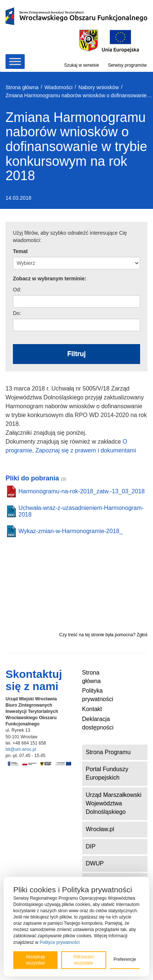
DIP (91, 846)
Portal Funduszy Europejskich (107, 773)
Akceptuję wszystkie (35, 960)
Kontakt (92, 709)
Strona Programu (108, 752)
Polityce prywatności (60, 942)
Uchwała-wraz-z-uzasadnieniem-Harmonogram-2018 (81, 511)
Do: (17, 313)
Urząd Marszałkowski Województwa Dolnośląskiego (114, 803)
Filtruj (77, 354)
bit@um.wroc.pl (21, 749)
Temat (20, 251)
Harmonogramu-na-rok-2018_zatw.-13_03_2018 (81, 491)
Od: (17, 290)
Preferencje (125, 959)
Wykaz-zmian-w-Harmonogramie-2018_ (71, 531)
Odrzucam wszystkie (84, 960)
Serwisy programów (127, 65)
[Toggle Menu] (15, 61)
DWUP (95, 863)
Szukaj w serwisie (82, 65)
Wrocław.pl (100, 829)
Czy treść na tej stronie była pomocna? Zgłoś (103, 635)
